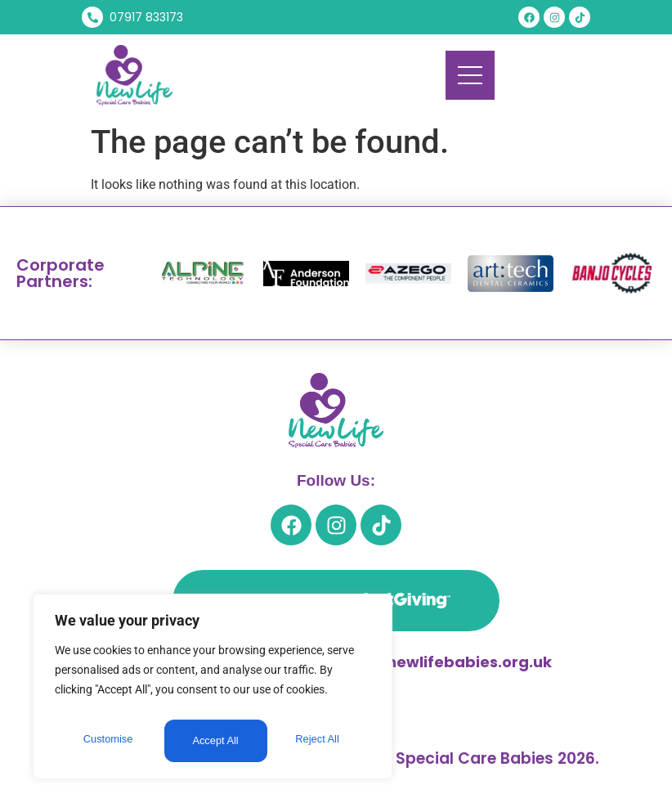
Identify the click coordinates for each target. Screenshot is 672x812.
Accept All (320, 741)
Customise (107, 741)
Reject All (214, 741)
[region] (213, 690)
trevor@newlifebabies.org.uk (437, 662)
